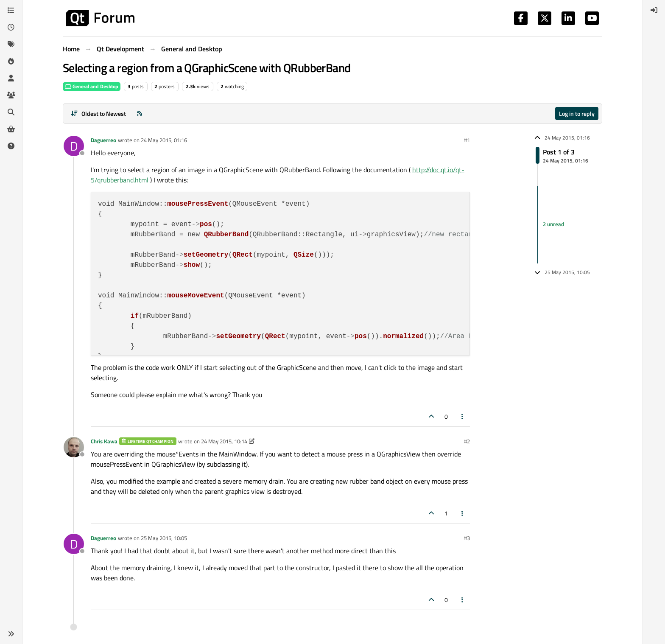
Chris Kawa (104, 441)
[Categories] (11, 10)
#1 (467, 140)
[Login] (654, 10)
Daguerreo (103, 140)
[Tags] (11, 44)
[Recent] (11, 27)
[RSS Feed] (140, 113)
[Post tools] (463, 416)
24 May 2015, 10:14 (224, 441)
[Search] (11, 112)
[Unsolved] (11, 146)
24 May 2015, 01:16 (164, 140)
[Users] (11, 78)
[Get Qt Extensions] (11, 129)
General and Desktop (92, 86)
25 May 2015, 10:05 (164, 538)
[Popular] (11, 61)
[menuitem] (654, 10)
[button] (11, 634)
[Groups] (11, 95)
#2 (467, 441)
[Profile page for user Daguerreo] (74, 146)
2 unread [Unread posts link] (553, 224)
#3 (467, 538)
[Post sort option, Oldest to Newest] (98, 113)
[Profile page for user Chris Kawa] (74, 447)
